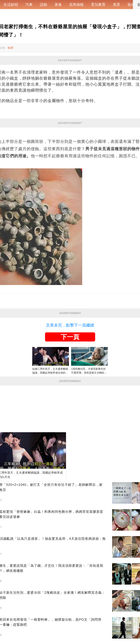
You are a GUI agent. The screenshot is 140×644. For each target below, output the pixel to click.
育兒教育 (98, 5)
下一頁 (70, 337)
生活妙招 (11, 5)
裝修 (131, 5)
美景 (116, 5)
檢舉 (11, 48)
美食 (58, 5)
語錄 (44, 5)
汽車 (29, 5)
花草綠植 (76, 5)
